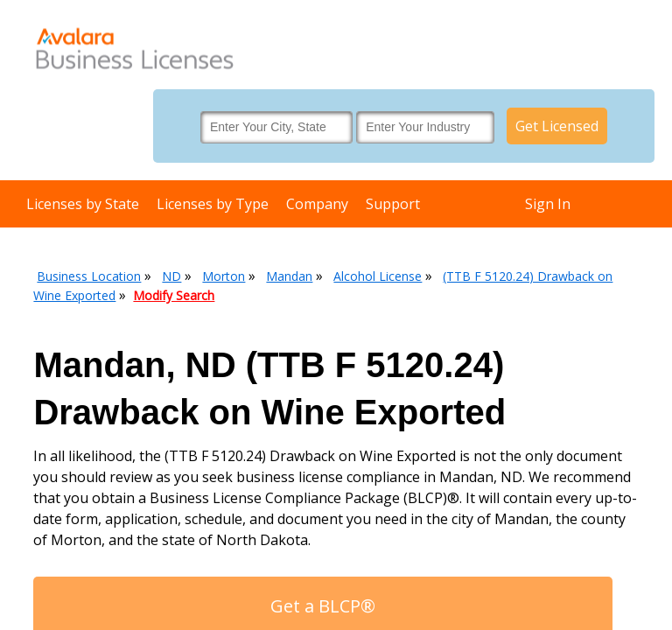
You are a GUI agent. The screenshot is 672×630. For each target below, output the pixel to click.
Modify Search (174, 295)
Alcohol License (378, 276)
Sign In (548, 204)
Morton (224, 276)
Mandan (289, 276)
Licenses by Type (213, 204)
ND (171, 276)
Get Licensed (557, 126)
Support (393, 204)
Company (317, 204)
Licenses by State (83, 204)
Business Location (89, 276)
